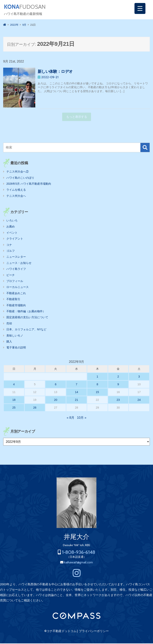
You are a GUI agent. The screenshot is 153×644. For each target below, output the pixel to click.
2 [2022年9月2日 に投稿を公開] (118, 377)
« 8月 (71, 418)
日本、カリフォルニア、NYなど (26, 330)
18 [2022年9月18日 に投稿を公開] (14, 400)
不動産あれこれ (16, 294)
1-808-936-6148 (79, 553)
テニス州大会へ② (18, 172)
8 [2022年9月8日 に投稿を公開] (97, 385)
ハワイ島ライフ (16, 269)
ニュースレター (16, 257)
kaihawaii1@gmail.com (78, 563)
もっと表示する (77, 117)
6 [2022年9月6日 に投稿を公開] (56, 385)
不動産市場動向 (16, 306)
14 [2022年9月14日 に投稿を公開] (76, 393)
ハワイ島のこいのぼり (20, 178)
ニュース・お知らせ (19, 263)
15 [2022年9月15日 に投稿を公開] (97, 393)
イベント (12, 233)
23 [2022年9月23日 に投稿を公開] (118, 400)
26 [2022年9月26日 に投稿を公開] (35, 408)
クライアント (15, 239)
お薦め (11, 227)
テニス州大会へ (16, 196)
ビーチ (11, 276)
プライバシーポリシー (94, 632)
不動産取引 (13, 300)
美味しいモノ (15, 336)
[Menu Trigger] (140, 8)
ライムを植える (16, 190)
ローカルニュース (18, 288)
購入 (9, 342)
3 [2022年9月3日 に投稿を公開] (139, 377)
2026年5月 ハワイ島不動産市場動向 (29, 184)
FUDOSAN (27, 7)
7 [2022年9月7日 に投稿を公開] (76, 385)
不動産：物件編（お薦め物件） (26, 312)
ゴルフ (11, 251)
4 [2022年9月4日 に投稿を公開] (14, 385)
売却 (9, 324)
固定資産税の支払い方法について (27, 318)
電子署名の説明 (16, 348)
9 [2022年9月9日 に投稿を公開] (118, 385)
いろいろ (12, 221)
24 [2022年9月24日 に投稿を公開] (139, 400)
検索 (145, 148)
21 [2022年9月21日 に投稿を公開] (76, 400)
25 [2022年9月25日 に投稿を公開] (14, 408)
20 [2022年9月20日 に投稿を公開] (56, 400)
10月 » (82, 418)
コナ (9, 245)
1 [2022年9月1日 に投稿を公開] (97, 377)
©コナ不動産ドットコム (60, 632)
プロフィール (15, 282)
